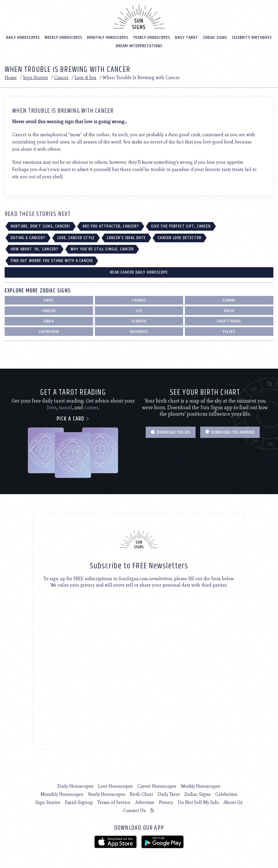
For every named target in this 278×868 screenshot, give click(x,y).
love (52, 407)
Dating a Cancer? (28, 238)
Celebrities (226, 794)
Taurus (139, 300)
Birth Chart (141, 794)
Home (11, 78)
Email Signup (79, 802)
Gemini (229, 300)
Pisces (229, 332)
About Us (233, 802)
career (91, 407)
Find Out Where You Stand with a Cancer (52, 261)
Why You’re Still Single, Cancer (102, 249)
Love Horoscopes (115, 786)
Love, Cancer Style (76, 238)
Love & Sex (85, 78)
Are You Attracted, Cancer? (111, 226)
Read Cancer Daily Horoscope (139, 272)
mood (65, 407)
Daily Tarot (187, 38)
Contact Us (134, 810)
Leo (139, 311)
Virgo (229, 311)
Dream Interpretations (139, 46)
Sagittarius (229, 321)
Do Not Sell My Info (198, 802)
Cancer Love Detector (180, 238)
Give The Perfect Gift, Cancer (181, 226)
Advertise (145, 802)
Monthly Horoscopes (108, 38)
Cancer (61, 78)
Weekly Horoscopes (64, 38)
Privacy (166, 802)
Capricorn (49, 332)
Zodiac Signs (215, 38)
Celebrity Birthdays (252, 38)
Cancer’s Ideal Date (126, 238)
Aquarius (139, 332)
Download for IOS (171, 432)
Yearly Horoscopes (152, 38)
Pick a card (73, 419)
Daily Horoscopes (23, 38)
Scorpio (139, 321)
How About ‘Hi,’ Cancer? (35, 249)
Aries (49, 300)
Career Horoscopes (157, 786)
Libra (49, 321)
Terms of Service (114, 802)
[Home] (139, 17)
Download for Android (230, 432)
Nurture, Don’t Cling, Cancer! (41, 226)
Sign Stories (35, 78)
